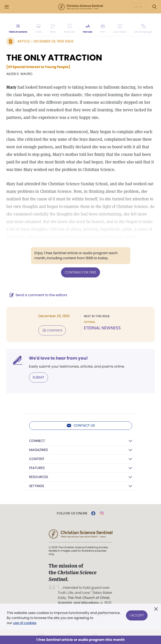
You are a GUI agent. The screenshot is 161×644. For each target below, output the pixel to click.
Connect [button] (37, 441)
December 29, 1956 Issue (54, 41)
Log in (138, 7)
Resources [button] (39, 477)
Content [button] (37, 459)
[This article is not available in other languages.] (143, 29)
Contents (52, 330)
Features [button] (37, 468)
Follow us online (72, 513)
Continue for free (80, 272)
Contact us (81, 426)
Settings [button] (37, 486)
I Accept (137, 615)
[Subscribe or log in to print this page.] (103, 29)
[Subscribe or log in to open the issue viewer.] (120, 29)
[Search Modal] (154, 7)
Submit (38, 377)
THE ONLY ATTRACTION (54, 58)
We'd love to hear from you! (58, 358)
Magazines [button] (38, 450)
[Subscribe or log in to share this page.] (53, 29)
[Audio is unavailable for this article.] (39, 29)
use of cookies (25, 623)
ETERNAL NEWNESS (102, 328)
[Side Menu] (7, 7)
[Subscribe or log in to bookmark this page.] (69, 29)
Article (24, 41)
